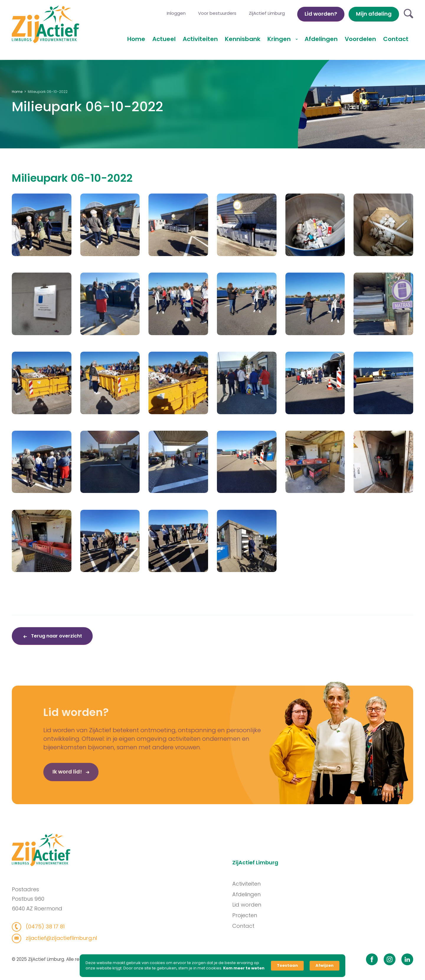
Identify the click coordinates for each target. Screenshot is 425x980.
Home (136, 39)
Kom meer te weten (244, 968)
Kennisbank (243, 39)
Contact (396, 39)
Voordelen (360, 39)
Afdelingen (321, 39)
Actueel (164, 39)
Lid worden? (321, 14)
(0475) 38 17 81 (37, 926)
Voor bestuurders (217, 13)
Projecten (252, 915)
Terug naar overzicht (56, 636)
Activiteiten (200, 39)
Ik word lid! (50, 779)
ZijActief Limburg (267, 13)
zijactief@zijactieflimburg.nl (54, 938)
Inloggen (176, 13)
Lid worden (254, 905)
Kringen (280, 39)
